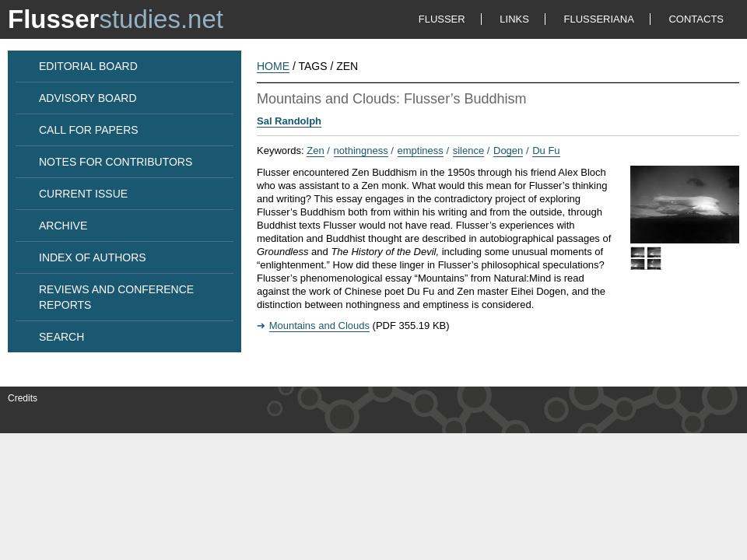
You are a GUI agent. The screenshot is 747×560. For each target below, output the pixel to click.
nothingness (361, 150)
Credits (23, 398)
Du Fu (546, 150)
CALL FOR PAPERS (89, 130)
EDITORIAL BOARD (88, 66)
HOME (273, 66)
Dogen (508, 150)
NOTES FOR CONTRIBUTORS (116, 162)
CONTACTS (696, 19)
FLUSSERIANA (599, 19)
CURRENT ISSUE (83, 194)
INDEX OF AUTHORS (93, 257)
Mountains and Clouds (319, 325)
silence (468, 150)
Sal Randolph (289, 121)
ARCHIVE (63, 226)
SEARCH (61, 337)
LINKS (514, 19)
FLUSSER (442, 19)
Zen (315, 150)
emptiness (421, 150)
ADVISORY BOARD (88, 98)
